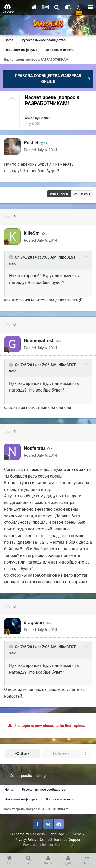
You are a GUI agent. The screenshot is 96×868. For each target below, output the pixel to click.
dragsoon (34, 622)
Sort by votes (59, 194)
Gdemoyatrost (39, 341)
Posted (41, 150)
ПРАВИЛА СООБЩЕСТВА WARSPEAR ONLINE (48, 79)
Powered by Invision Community (48, 845)
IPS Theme (16, 834)
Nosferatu (34, 448)
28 (50, 449)
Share (22, 754)
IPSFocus (37, 834)
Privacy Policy (25, 840)
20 (44, 143)
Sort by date (82, 194)
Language (58, 834)
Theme (78, 834)
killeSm (32, 233)
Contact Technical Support (61, 840)
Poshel (45, 118)
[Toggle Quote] (12, 257)
